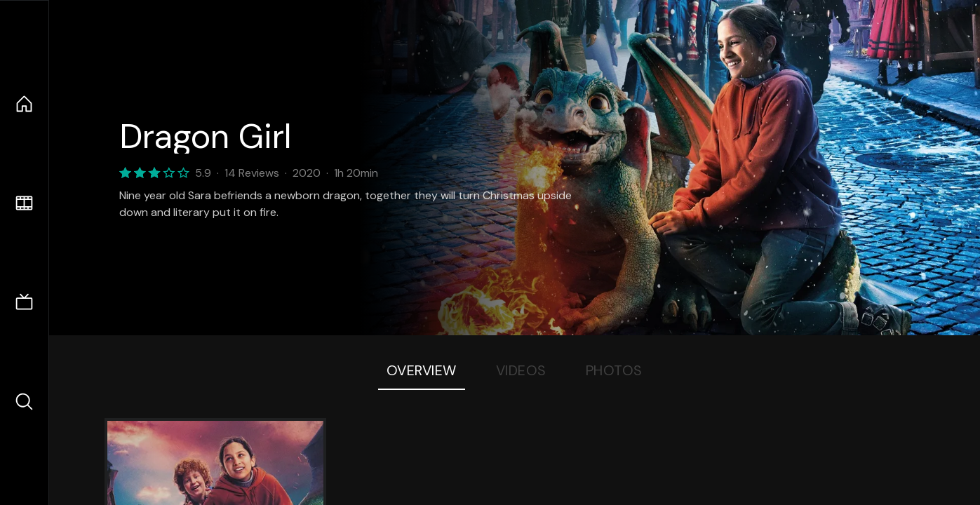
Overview (422, 370)
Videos (521, 370)
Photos (614, 370)
